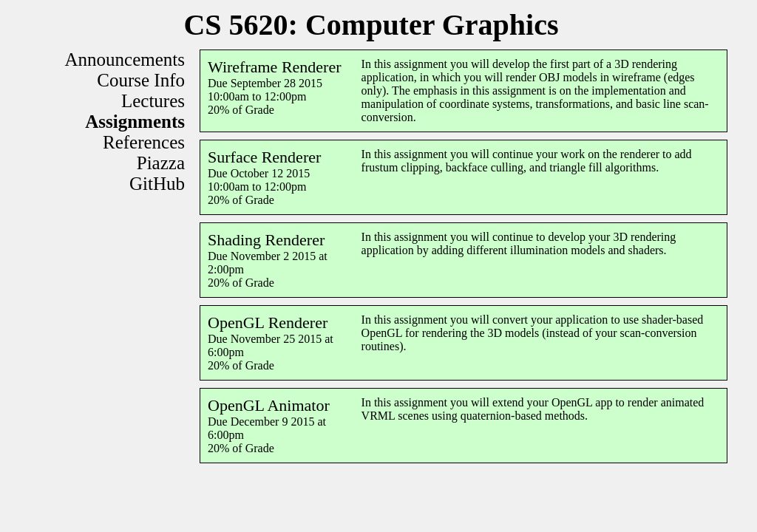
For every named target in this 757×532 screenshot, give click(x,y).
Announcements (125, 59)
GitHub (157, 184)
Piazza (161, 163)
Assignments (135, 122)
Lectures (153, 101)
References (144, 142)
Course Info (141, 80)
